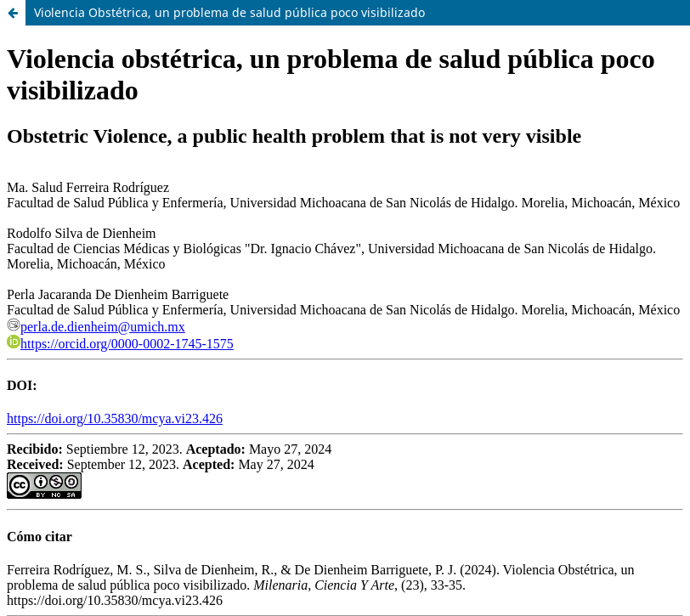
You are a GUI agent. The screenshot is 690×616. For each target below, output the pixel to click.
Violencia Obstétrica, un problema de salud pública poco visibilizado (229, 12)
